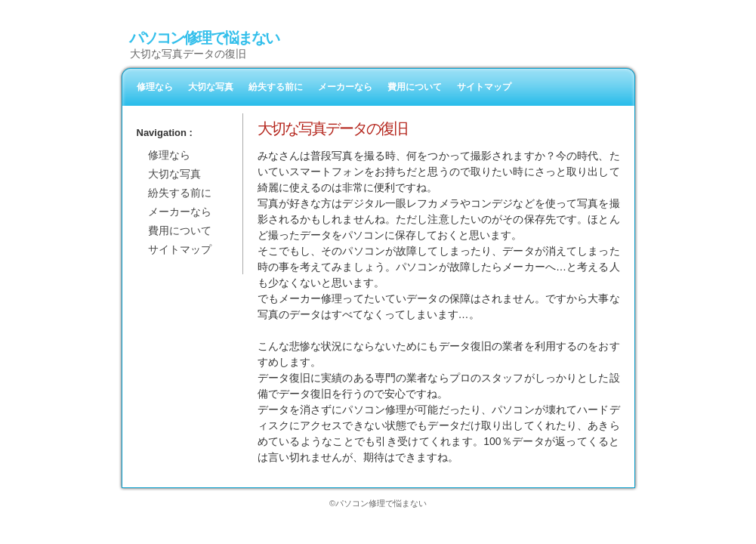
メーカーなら (345, 87)
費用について (415, 87)
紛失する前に (276, 87)
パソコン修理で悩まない (204, 38)
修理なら (155, 87)
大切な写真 (211, 87)
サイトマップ (484, 87)
